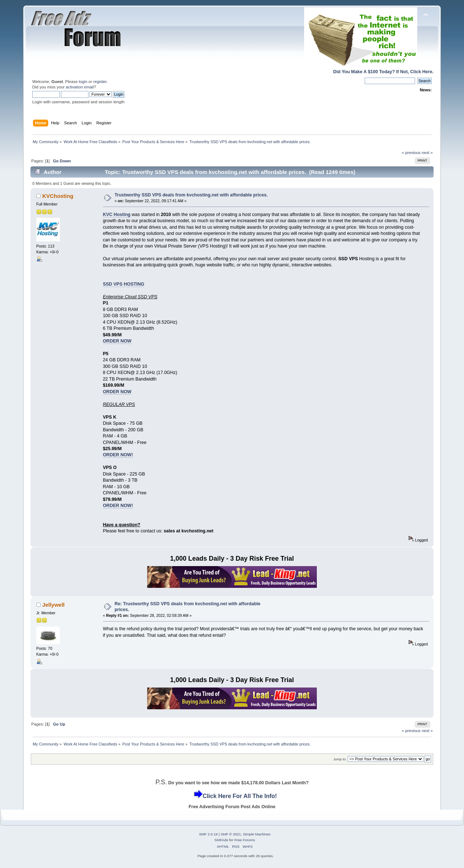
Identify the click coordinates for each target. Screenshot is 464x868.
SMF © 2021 (231, 834)
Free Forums (245, 840)
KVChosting (58, 196)
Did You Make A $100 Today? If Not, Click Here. (383, 72)
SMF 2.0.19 (208, 834)
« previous (411, 153)
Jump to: (340, 759)
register (100, 82)
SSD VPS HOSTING (124, 284)
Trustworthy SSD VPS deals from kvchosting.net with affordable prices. (191, 195)
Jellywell (54, 605)
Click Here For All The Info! (240, 796)
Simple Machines (257, 834)
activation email (80, 87)
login (83, 82)
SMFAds (221, 840)
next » (427, 153)
